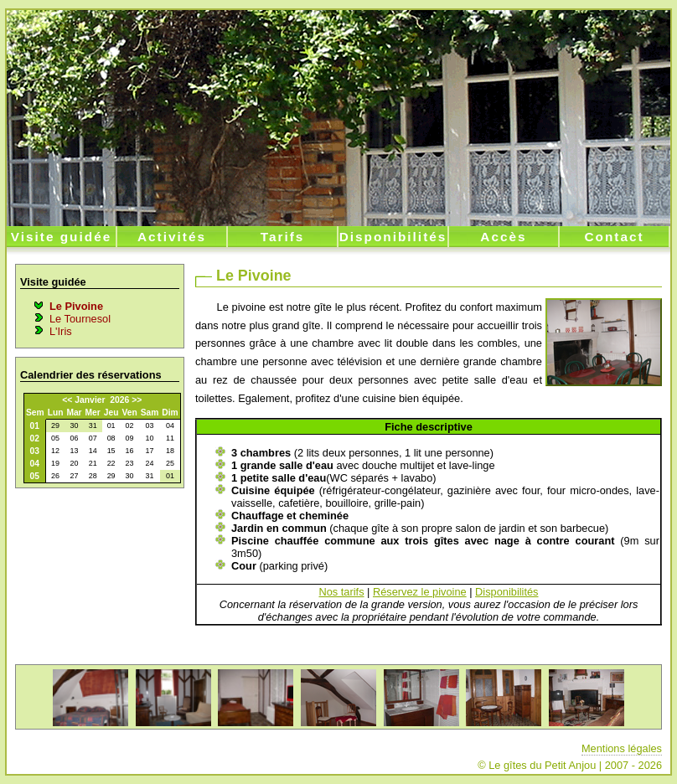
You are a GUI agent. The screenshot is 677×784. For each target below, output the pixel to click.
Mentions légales (622, 748)
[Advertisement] (99, 580)
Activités (172, 237)
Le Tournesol (80, 319)
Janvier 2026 (102, 400)
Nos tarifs (341, 592)
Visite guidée (61, 237)
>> (137, 400)
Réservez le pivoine (420, 592)
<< (67, 400)
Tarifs (283, 237)
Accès (503, 237)
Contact (614, 237)
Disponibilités (393, 237)
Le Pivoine (76, 306)
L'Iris (61, 331)
